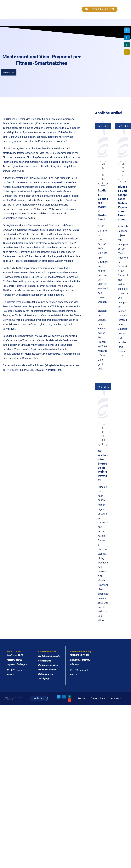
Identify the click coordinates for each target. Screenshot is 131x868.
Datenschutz (98, 698)
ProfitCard (13, 370)
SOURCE (31, 370)
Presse (81, 698)
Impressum (117, 698)
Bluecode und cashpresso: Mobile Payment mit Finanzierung (123, 203)
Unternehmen (123, 171)
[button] (125, 9)
